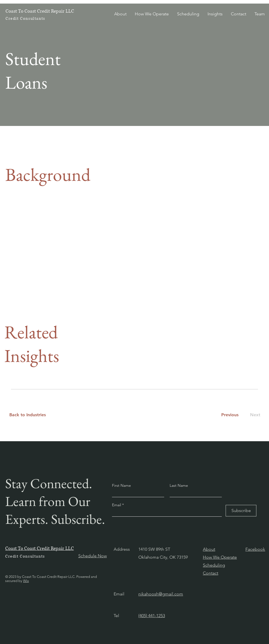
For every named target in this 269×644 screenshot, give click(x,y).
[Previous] (230, 415)
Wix (26, 581)
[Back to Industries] (31, 415)
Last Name (179, 485)
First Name (121, 485)
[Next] (254, 415)
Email (117, 505)
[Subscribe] (241, 511)
